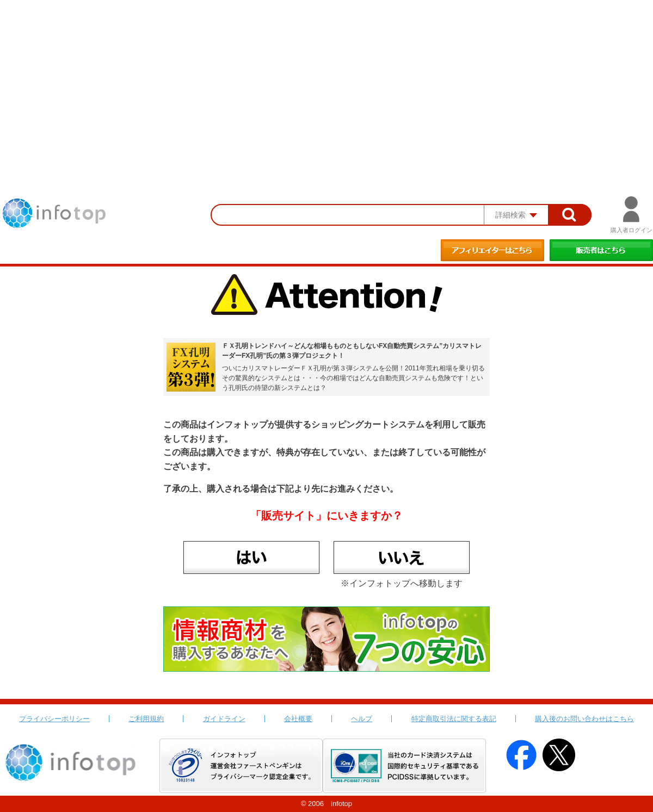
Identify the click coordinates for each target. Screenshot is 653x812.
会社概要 (298, 719)
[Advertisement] (326, 82)
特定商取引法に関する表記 (454, 719)
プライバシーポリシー (54, 719)
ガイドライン (224, 719)
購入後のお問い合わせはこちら (584, 719)
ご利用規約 (146, 719)
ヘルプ (362, 719)
